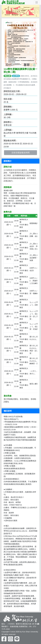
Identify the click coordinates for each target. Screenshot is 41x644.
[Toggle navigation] (37, 2)
